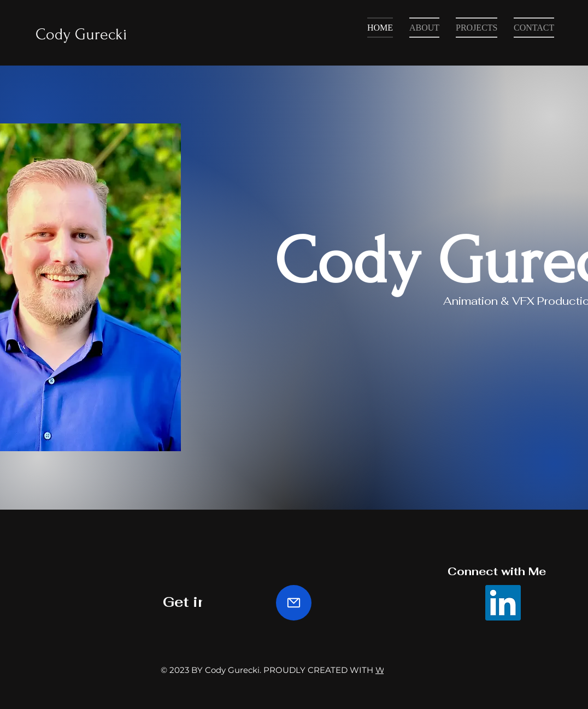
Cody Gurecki (81, 34)
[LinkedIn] (503, 603)
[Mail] (294, 603)
